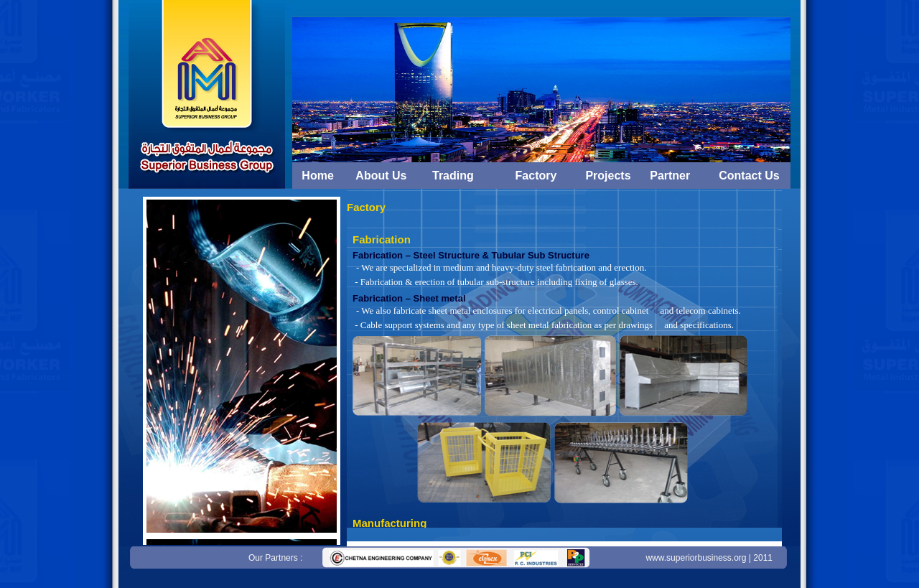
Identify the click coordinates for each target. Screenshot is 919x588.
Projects (608, 176)
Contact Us (749, 176)
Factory (536, 176)
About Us (381, 176)
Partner (670, 176)
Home (317, 176)
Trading (453, 176)
